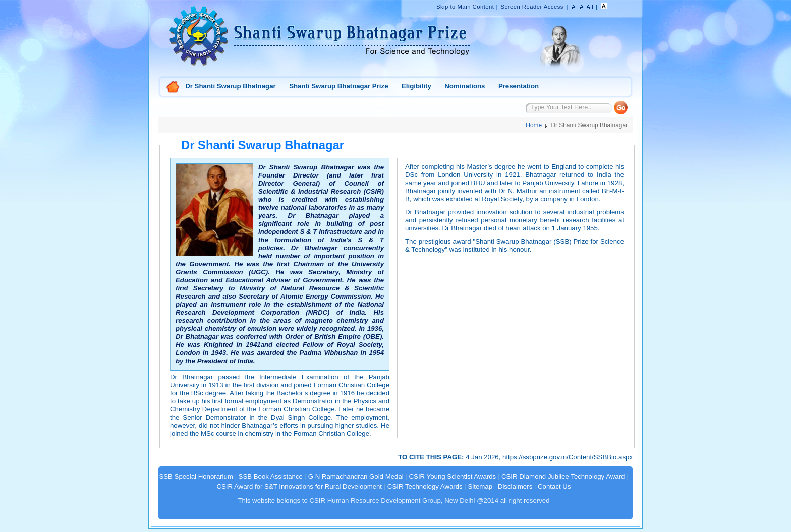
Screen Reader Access (532, 7)
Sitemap (481, 486)
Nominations (465, 86)
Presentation (519, 86)
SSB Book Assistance (271, 476)
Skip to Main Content (465, 7)
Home (173, 87)
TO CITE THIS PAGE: (432, 457)
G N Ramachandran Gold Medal (356, 476)
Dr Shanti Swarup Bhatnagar (230, 86)
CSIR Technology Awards (425, 486)
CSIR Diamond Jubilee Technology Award (564, 476)
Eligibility (416, 86)
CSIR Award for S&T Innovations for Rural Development (299, 486)
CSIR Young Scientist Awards (453, 476)
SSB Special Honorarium (196, 476)
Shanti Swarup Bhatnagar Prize (338, 86)
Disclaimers (515, 486)
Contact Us (554, 486)
